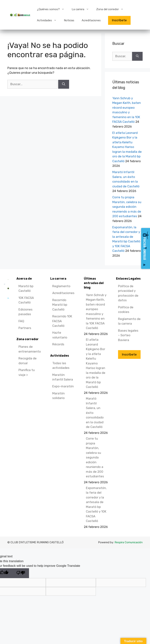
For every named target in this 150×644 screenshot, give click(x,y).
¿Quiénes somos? (52, 9)
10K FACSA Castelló (26, 300)
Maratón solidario (58, 396)
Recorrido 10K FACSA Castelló (62, 321)
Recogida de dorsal (28, 361)
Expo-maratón (63, 386)
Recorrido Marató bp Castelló (60, 305)
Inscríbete (119, 20)
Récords (58, 344)
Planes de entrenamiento (30, 349)
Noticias (69, 20)
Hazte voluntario (60, 335)
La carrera (82, 9)
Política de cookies (126, 310)
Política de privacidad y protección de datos (128, 293)
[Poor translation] (21, 573)
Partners (25, 328)
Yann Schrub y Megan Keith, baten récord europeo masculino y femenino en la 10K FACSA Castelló (96, 312)
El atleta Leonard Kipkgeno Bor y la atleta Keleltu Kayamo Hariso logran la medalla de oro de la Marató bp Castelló (127, 147)
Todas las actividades (61, 366)
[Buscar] (64, 84)
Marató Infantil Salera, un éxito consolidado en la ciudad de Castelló (95, 413)
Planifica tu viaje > (27, 372)
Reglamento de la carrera (129, 321)
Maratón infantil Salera (63, 377)
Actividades (49, 20)
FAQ (21, 321)
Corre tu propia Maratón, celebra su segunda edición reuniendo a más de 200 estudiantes (127, 207)
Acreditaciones (91, 20)
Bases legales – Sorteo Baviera (128, 335)
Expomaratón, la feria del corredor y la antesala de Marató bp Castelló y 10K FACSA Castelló (96, 504)
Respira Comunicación (129, 542)
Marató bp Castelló (26, 288)
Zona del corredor (112, 9)
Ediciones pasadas (25, 312)
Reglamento (61, 286)
